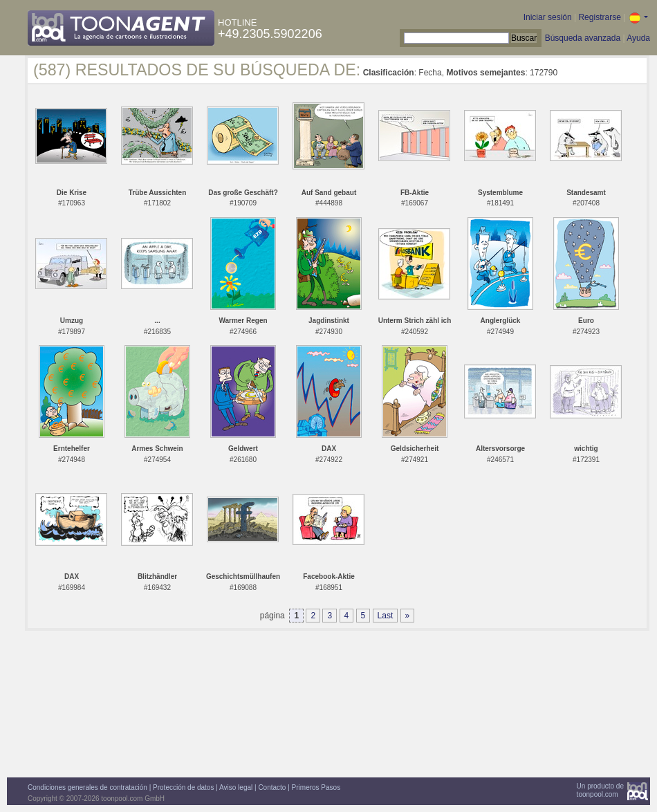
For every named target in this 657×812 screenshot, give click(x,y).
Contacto (272, 787)
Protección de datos (183, 787)
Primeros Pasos (316, 787)
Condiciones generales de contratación (87, 787)
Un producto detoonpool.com (600, 790)
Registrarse (599, 17)
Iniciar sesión (548, 17)
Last (386, 616)
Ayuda (638, 38)
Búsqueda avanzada (583, 38)
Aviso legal (236, 787)
